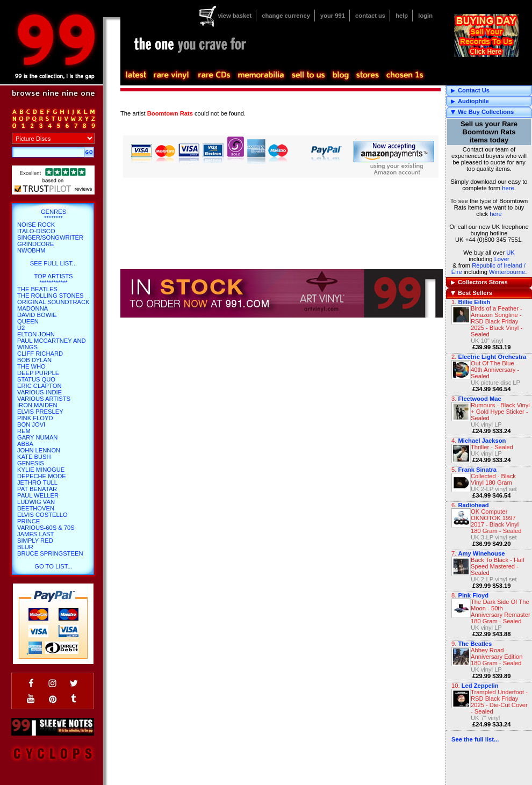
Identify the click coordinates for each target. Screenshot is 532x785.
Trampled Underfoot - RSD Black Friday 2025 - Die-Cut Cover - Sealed (499, 702)
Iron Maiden (37, 405)
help (402, 16)
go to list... (53, 566)
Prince (28, 521)
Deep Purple (38, 373)
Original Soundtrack (53, 302)
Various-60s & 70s (46, 528)
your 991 (333, 16)
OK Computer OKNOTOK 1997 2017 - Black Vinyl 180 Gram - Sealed (496, 521)
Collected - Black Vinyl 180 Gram (493, 479)
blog (340, 75)
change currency (286, 16)
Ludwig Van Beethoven (36, 505)
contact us (370, 16)
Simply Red (35, 541)
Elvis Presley (40, 412)
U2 (21, 328)
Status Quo (36, 379)
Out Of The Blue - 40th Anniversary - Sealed (495, 370)
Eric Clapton (39, 386)
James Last (35, 534)
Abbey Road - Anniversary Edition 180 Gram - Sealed (497, 657)
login (425, 16)
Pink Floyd (35, 418)
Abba (25, 444)
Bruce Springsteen (50, 553)
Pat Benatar (37, 489)
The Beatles (37, 289)
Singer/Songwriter (50, 237)
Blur (25, 547)
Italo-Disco (36, 231)
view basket (235, 16)
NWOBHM (31, 250)
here (508, 188)
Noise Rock (36, 225)
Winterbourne (507, 272)
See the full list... (475, 739)
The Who (31, 366)
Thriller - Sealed (492, 447)
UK (511, 253)
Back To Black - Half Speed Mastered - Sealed (498, 566)
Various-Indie (39, 392)
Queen (28, 321)
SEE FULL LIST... (53, 263)
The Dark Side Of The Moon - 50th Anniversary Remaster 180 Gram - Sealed (501, 611)
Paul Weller (38, 495)
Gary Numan (37, 437)
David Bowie (37, 315)
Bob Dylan (34, 360)
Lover (502, 259)
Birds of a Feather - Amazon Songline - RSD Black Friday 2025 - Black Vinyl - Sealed (497, 321)
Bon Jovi (31, 424)
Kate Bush (34, 457)
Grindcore (35, 244)
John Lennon (39, 450)
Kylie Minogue (41, 470)
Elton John (36, 334)
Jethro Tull (37, 482)
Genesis (31, 463)
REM (24, 431)
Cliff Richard (40, 354)
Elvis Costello (42, 515)
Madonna (33, 308)
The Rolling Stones (51, 296)
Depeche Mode (42, 476)
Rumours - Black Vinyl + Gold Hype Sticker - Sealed (500, 412)
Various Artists (44, 399)
